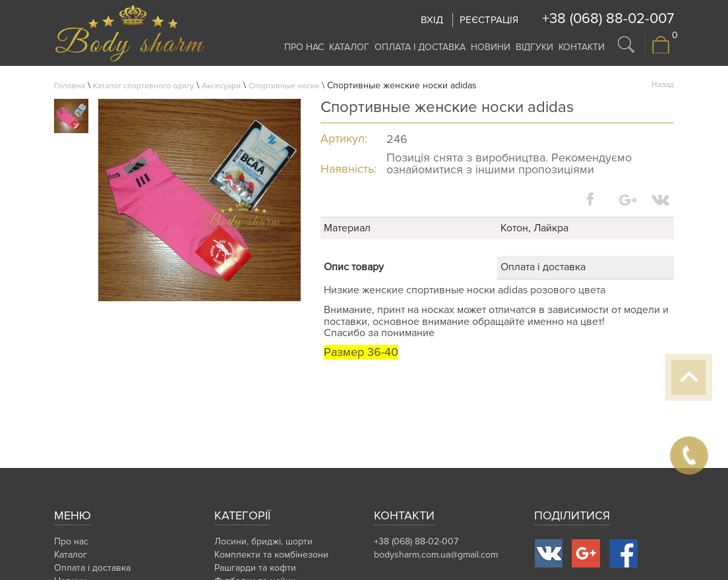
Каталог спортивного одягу (143, 86)
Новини (491, 47)
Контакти (582, 47)
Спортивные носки (284, 86)
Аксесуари (221, 86)
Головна (70, 86)
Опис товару (354, 267)
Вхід (432, 20)
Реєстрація (489, 20)
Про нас (304, 47)
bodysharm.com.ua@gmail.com (436, 555)
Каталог (349, 47)
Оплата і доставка (420, 47)
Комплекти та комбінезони (271, 555)
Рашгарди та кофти (255, 568)
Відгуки (534, 47)
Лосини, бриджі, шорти (263, 541)
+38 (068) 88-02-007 (608, 19)
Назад (663, 85)
